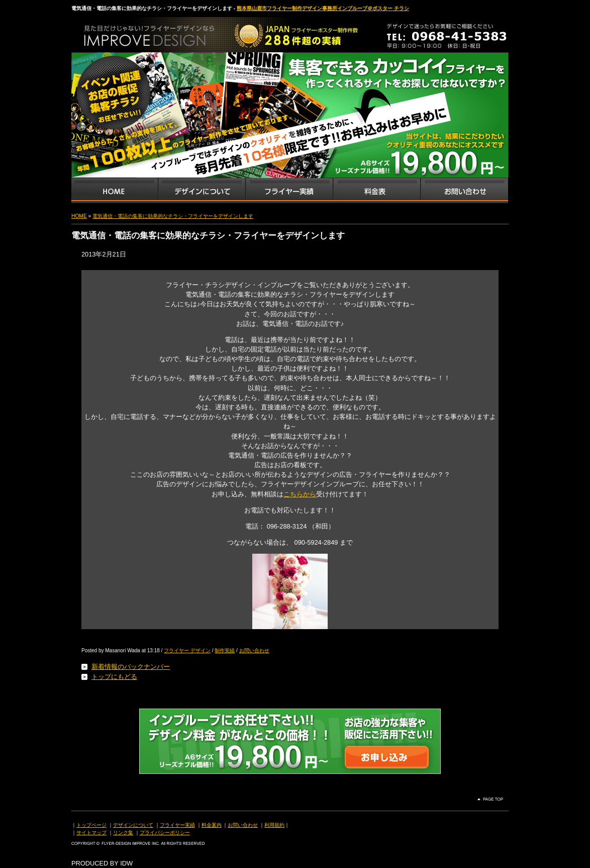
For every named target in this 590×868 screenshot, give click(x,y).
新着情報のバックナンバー (131, 667)
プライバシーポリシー (165, 833)
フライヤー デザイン (187, 650)
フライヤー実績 (177, 825)
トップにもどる (114, 677)
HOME (79, 216)
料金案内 (212, 825)
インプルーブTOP (115, 191)
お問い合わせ (464, 191)
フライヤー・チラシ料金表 (376, 191)
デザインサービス (202, 191)
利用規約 (274, 825)
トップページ (91, 825)
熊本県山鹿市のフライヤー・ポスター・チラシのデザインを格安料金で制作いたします (177, 32)
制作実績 (225, 650)
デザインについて (133, 825)
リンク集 (123, 833)
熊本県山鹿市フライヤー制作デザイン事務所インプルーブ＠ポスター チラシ (323, 8)
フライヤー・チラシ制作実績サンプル (289, 191)
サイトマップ (91, 833)
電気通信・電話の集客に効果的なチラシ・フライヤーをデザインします (173, 216)
